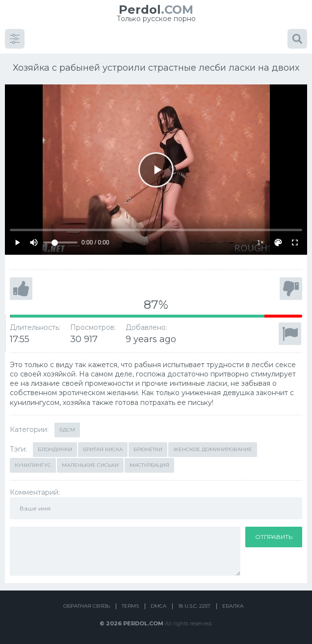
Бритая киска (103, 449)
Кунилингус (33, 465)
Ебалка (233, 606)
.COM (156, 10)
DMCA (158, 606)
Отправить (274, 537)
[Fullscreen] (295, 242)
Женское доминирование (213, 449)
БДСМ (67, 430)
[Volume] (60, 242)
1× (260, 242)
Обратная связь (87, 606)
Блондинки (55, 449)
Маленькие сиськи (90, 465)
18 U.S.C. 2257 (194, 606)
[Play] (156, 170)
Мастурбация (149, 465)
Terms (130, 606)
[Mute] (34, 242)
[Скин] (278, 242)
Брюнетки (148, 449)
